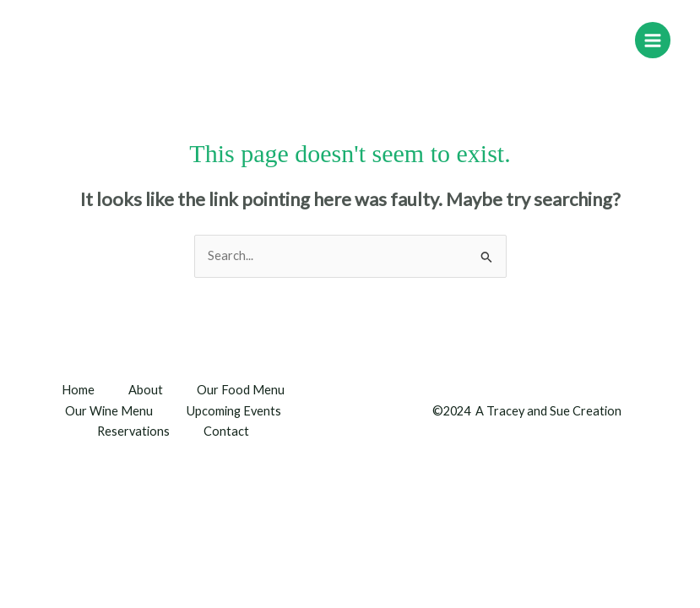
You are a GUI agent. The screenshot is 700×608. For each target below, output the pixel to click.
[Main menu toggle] (653, 40)
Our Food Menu (241, 390)
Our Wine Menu (109, 411)
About (146, 390)
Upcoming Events (234, 411)
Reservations (133, 431)
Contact (226, 431)
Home (78, 390)
